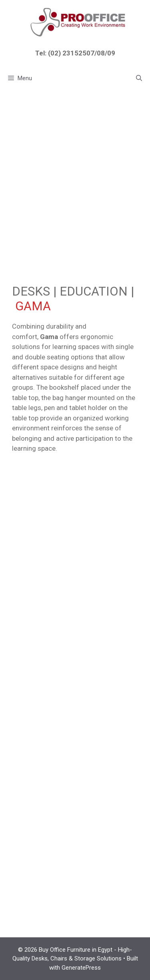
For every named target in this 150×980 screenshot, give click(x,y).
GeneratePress (81, 968)
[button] (139, 78)
